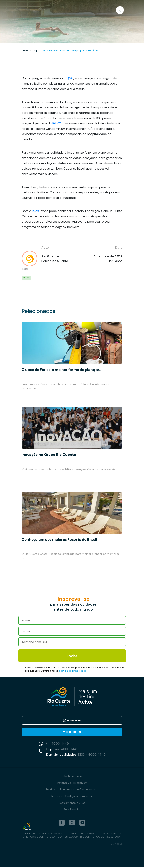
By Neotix (117, 844)
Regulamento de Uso (72, 803)
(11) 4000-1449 (58, 744)
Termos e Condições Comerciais (72, 797)
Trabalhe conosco (72, 777)
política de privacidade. (73, 671)
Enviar (72, 656)
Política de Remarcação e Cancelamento (72, 790)
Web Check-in (72, 732)
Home (25, 50)
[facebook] (62, 823)
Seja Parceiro (72, 810)
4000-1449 (70, 750)
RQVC (69, 78)
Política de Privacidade (72, 783)
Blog (35, 50)
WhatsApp (72, 720)
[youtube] (82, 823)
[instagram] (72, 823)
